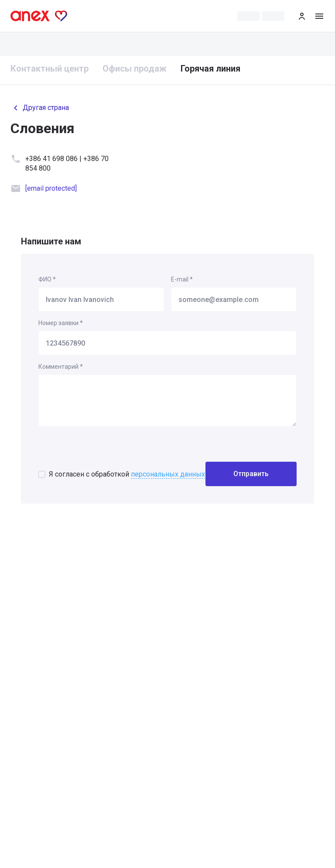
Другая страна (40, 108)
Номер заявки (61, 323)
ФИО (47, 279)
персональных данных (168, 474)
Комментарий (61, 367)
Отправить (251, 474)
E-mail (182, 279)
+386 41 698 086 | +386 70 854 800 (67, 163)
